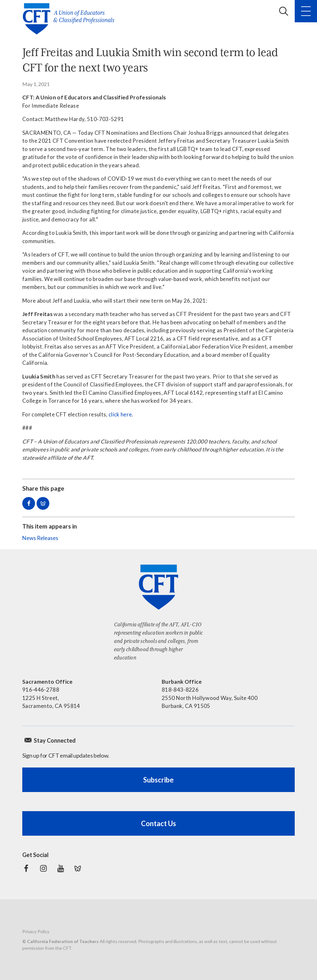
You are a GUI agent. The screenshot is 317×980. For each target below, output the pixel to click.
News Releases (40, 538)
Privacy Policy (36, 931)
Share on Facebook (29, 503)
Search (284, 11)
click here (120, 414)
